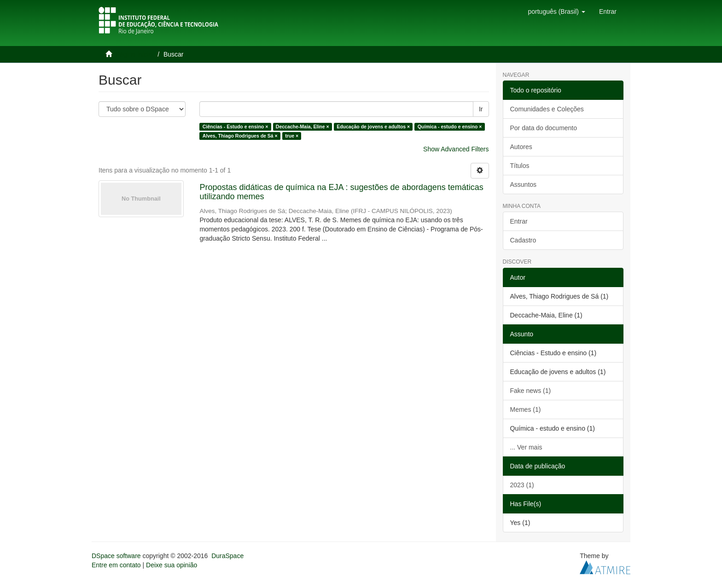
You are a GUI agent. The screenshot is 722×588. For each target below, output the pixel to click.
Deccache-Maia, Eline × (303, 127)
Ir (481, 109)
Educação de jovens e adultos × (373, 127)
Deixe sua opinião (172, 565)
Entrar (519, 221)
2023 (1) (522, 485)
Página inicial (135, 54)
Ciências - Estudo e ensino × (236, 127)
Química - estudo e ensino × (450, 127)
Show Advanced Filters (456, 149)
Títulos (520, 166)
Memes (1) (526, 409)
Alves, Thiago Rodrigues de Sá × (240, 136)
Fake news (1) (531, 391)
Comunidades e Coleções (547, 109)
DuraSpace (227, 556)
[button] (556, 12)
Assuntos (524, 184)
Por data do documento (544, 128)
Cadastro (523, 240)
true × (292, 136)
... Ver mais (526, 447)
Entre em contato (116, 565)
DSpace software (116, 556)
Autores (521, 147)
